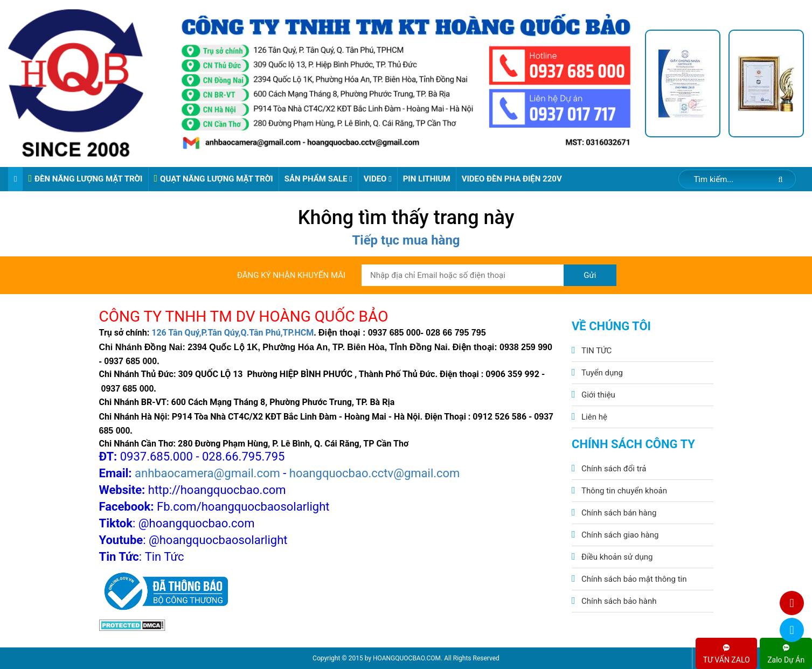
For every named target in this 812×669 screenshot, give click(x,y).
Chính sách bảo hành (619, 601)
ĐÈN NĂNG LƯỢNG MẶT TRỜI (85, 179)
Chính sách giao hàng (620, 535)
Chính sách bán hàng (619, 513)
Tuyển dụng (602, 373)
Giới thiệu (598, 395)
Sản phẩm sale (318, 179)
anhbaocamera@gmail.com (207, 473)
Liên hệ (594, 417)
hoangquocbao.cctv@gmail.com (375, 473)
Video (378, 179)
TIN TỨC (596, 351)
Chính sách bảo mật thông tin (634, 579)
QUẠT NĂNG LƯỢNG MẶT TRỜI (214, 179)
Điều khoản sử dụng (617, 557)
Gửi (590, 275)
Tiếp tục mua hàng (406, 240)
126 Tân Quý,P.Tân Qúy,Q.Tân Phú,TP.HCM (233, 333)
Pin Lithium (427, 179)
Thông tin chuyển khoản (624, 491)
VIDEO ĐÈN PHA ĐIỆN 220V (512, 179)
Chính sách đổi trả (614, 469)
